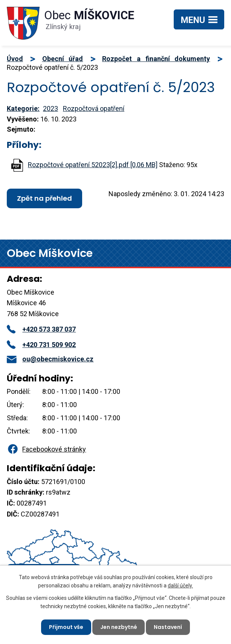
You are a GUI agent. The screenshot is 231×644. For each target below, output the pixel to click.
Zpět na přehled (44, 198)
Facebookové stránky (46, 449)
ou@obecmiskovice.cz (50, 359)
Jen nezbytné (119, 627)
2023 (50, 108)
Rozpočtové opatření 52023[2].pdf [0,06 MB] (93, 165)
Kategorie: (23, 108)
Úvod (15, 59)
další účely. (180, 586)
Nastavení (168, 627)
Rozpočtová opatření (94, 108)
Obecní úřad (63, 59)
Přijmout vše (66, 627)
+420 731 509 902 (41, 345)
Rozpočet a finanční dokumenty (156, 59)
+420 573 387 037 (41, 329)
